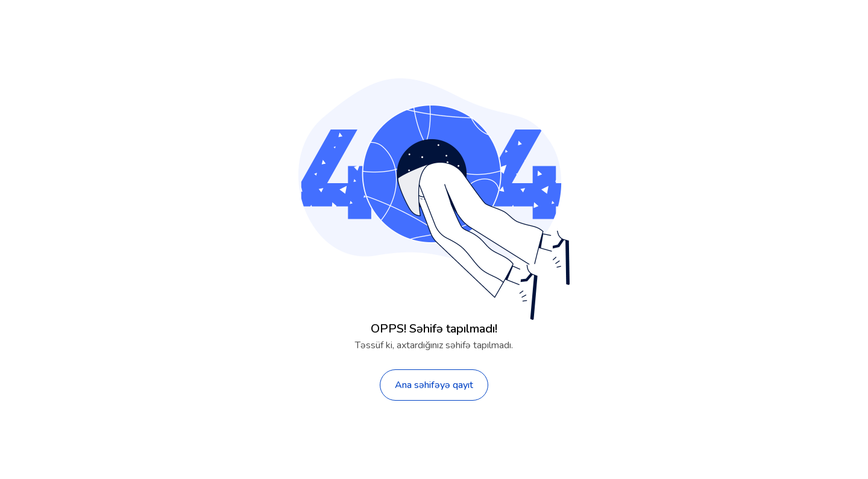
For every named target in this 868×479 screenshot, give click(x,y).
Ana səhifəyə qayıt (434, 385)
